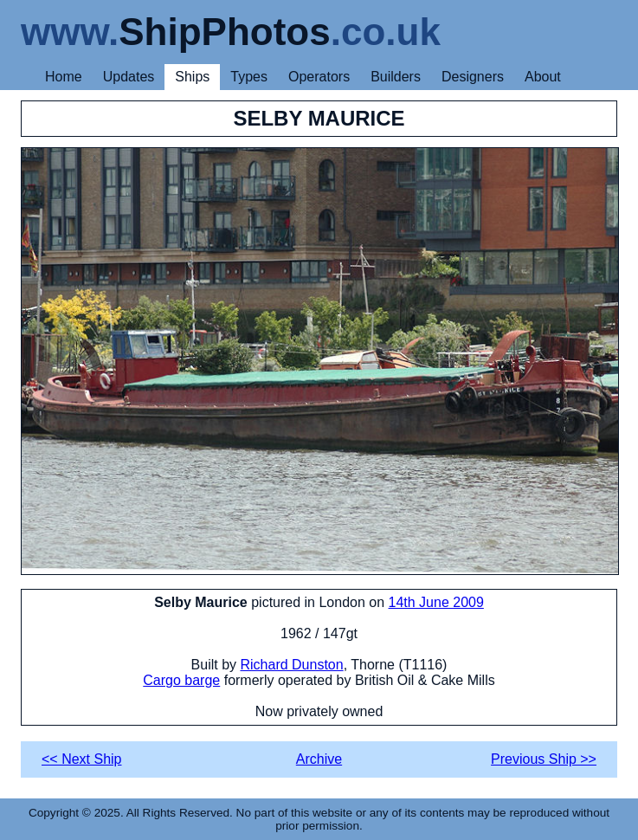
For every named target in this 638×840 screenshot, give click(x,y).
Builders (396, 77)
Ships (192, 77)
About (543, 77)
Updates (129, 77)
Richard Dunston (291, 665)
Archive (319, 759)
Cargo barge (181, 680)
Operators (319, 77)
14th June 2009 (436, 602)
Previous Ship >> (544, 759)
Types (249, 77)
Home (64, 77)
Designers (473, 77)
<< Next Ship (82, 759)
